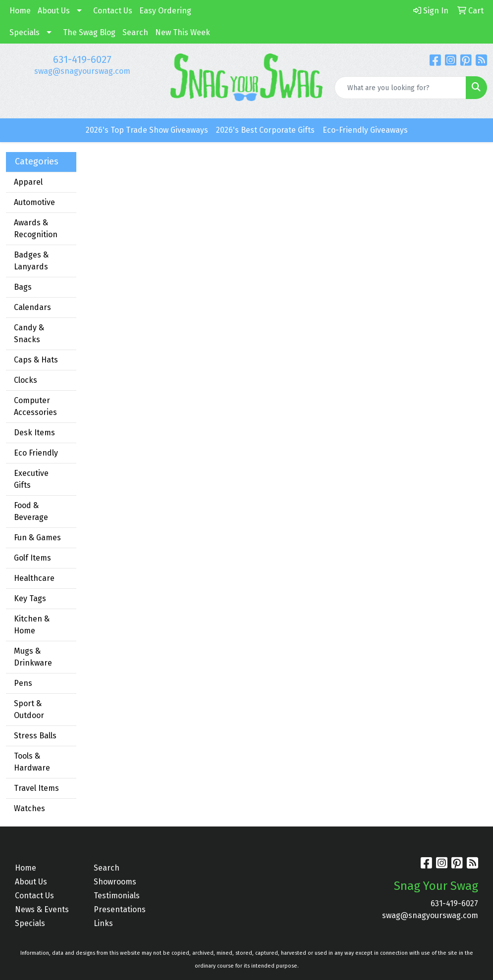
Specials (25, 32)
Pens (23, 683)
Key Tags (30, 598)
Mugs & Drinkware (33, 657)
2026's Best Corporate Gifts (265, 130)
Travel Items (36, 788)
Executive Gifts (31, 479)
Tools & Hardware (32, 762)
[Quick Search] (400, 88)
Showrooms (115, 882)
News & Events (42, 909)
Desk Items (34, 433)
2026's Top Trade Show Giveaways (147, 130)
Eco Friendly (36, 453)
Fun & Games (37, 538)
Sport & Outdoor (29, 709)
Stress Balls (35, 736)
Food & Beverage (31, 511)
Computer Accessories (35, 406)
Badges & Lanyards (31, 261)
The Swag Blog (89, 32)
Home (20, 11)
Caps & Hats (36, 360)
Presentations (120, 909)
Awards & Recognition (36, 229)
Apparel (28, 182)
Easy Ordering (165, 11)
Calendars (32, 307)
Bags (23, 287)
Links (103, 923)
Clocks (26, 380)
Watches (29, 808)
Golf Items (32, 558)
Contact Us (113, 11)
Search (135, 32)
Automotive (34, 202)
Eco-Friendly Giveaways (365, 130)
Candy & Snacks (29, 334)
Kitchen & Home (32, 625)
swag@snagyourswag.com (82, 71)
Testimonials (117, 896)
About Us (54, 11)
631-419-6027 (82, 59)
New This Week (183, 32)
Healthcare (34, 578)
